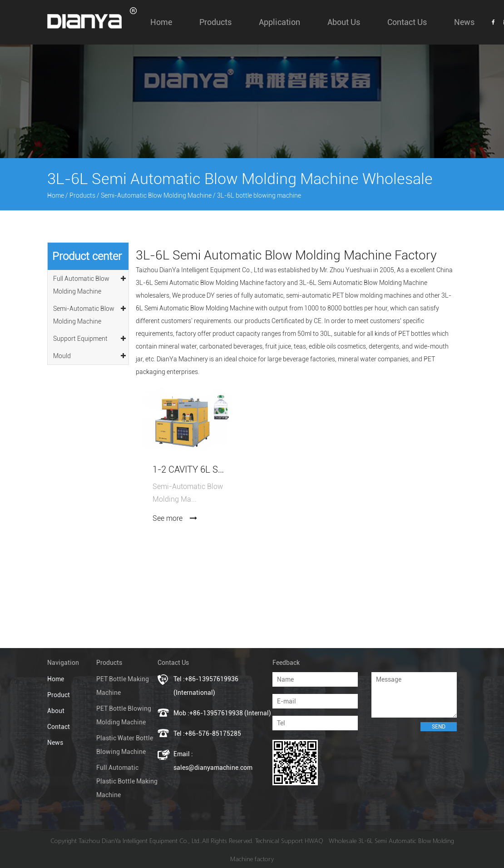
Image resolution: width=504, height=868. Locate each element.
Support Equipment (90, 337)
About (56, 711)
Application (279, 22)
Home (161, 22)
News (464, 22)
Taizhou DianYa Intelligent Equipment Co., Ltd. (140, 841)
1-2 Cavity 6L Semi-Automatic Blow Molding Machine (189, 470)
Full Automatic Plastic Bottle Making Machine (127, 781)
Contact (59, 727)
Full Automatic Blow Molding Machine (90, 284)
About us (344, 22)
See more (175, 518)
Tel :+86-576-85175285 (207, 733)
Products (215, 22)
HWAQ (314, 841)
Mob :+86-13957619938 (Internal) (222, 713)
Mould (90, 354)
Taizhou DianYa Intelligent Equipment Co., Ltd (200, 270)
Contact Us (407, 22)
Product (59, 695)
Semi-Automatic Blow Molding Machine (156, 195)
